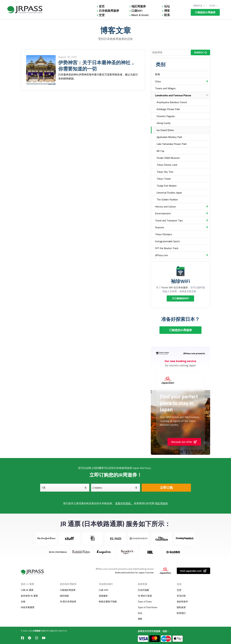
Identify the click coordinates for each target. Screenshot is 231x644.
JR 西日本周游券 (68, 602)
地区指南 (64, 596)
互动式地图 (143, 590)
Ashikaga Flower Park (168, 109)
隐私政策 (181, 607)
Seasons (160, 227)
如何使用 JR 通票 (29, 596)
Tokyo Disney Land (167, 165)
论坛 (167, 6)
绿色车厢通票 (28, 607)
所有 (158, 74)
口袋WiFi (137, 11)
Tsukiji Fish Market (167, 186)
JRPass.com (161, 255)
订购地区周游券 (68, 590)
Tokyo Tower (164, 179)
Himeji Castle (164, 123)
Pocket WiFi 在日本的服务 (175, 287)
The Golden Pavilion (167, 199)
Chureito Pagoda (166, 116)
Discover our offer (184, 442)
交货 (102, 15)
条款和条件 (182, 602)
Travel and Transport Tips (169, 220)
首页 (102, 6)
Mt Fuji (160, 151)
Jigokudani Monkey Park (169, 137)
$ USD (213, 6)
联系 (167, 15)
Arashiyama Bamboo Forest (172, 102)
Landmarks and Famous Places (173, 95)
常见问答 (181, 596)
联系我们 (181, 613)
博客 (167, 11)
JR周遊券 (37, 631)
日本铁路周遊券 (109, 11)
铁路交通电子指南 (108, 602)
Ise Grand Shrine (165, 130)
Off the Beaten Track (167, 248)
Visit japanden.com (193, 571)
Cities (158, 81)
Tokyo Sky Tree (165, 172)
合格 (23, 602)
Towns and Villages (165, 88)
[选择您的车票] (116, 488)
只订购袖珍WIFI (180, 298)
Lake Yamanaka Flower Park (172, 144)
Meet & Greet (140, 15)
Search (201, 52)
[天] (65, 488)
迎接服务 (103, 596)
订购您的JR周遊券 (205, 12)
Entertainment (163, 213)
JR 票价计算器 (145, 596)
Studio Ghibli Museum (168, 158)
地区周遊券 (139, 6)
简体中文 (198, 6)
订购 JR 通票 (27, 590)
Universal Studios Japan (169, 193)
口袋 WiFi (104, 590)
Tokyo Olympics (164, 234)
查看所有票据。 (124, 503)
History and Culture (165, 206)
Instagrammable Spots (167, 241)
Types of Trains (145, 602)
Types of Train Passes (148, 607)
